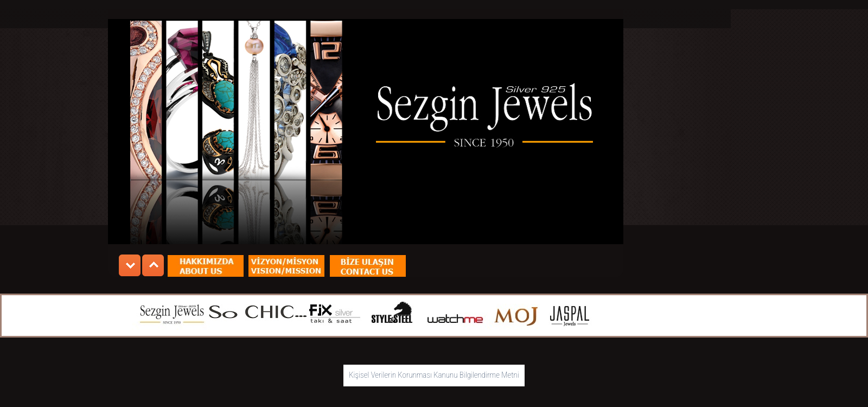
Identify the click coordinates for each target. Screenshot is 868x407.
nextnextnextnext (153, 265)
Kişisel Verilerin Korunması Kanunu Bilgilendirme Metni (434, 375)
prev (130, 265)
